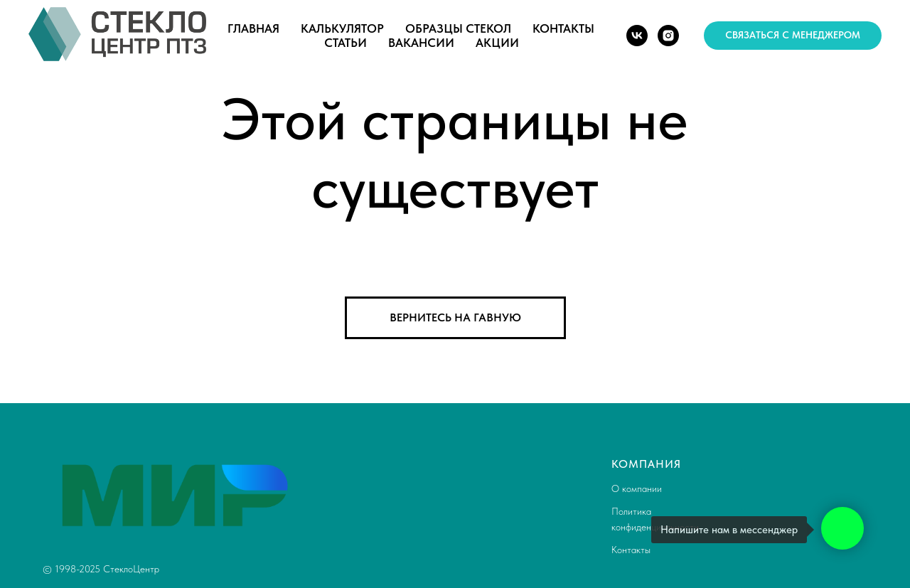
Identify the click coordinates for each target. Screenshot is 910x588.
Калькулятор (342, 28)
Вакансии (421, 43)
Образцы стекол (458, 28)
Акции (497, 43)
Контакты (563, 28)
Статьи (346, 43)
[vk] (637, 36)
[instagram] (668, 36)
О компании (637, 488)
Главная (253, 28)
